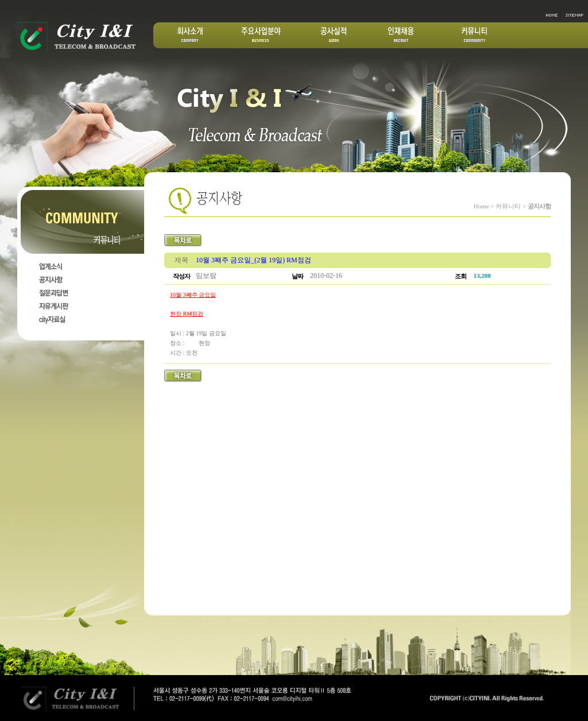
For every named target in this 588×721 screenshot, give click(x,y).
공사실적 (334, 35)
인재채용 (401, 35)
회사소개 (191, 35)
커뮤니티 (474, 35)
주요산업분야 (261, 35)
